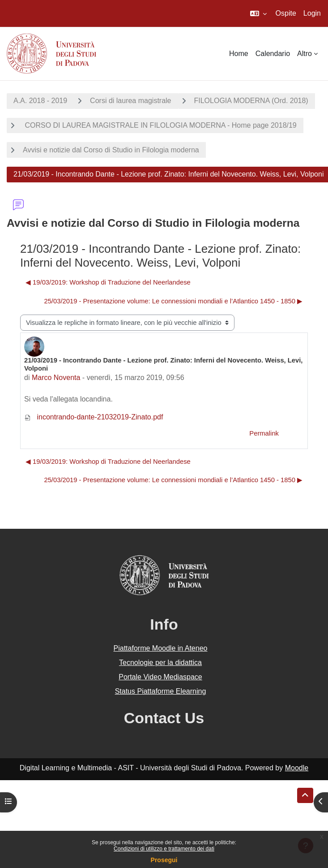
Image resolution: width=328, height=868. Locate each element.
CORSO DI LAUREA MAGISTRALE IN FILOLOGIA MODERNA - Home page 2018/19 (160, 125)
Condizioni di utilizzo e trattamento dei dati (164, 849)
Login (312, 13)
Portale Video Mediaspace (160, 677)
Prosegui (164, 860)
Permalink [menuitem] (264, 433)
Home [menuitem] (239, 54)
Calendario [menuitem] (273, 54)
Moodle (297, 768)
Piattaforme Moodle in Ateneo (161, 648)
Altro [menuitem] (305, 54)
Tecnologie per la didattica (160, 663)
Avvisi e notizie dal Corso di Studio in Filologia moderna (111, 150)
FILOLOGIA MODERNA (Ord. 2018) (251, 101)
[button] (258, 13)
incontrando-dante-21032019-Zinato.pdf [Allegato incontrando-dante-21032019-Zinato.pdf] (94, 417)
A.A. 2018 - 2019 (40, 101)
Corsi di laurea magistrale (130, 101)
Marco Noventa (56, 378)
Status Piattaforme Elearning (161, 691)
